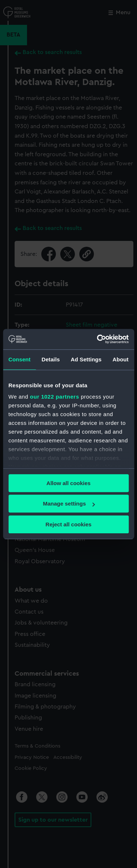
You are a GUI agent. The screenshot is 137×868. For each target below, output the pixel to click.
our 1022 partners (54, 397)
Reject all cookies (69, 524)
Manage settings (69, 504)
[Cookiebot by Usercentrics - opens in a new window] (98, 339)
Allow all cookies (68, 483)
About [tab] (121, 359)
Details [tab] (51, 359)
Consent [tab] (20, 359)
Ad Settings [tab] (86, 359)
